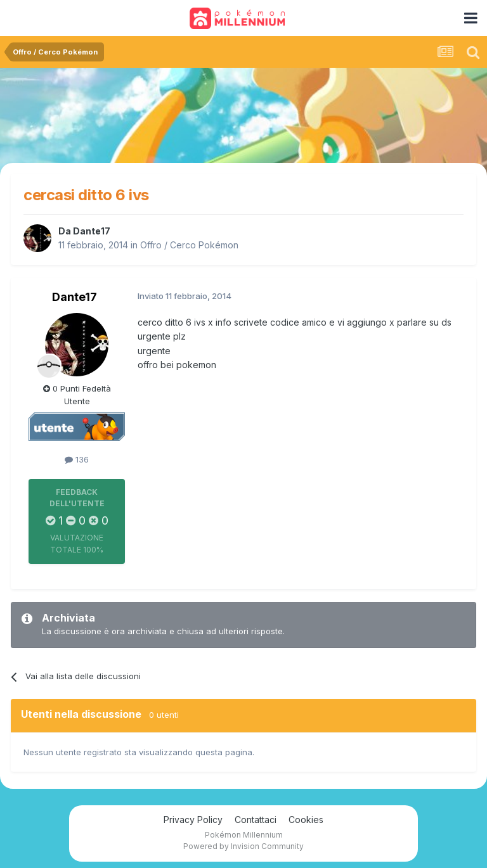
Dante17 (92, 231)
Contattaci (256, 820)
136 (77, 459)
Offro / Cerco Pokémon (189, 245)
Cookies (306, 820)
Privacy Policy (193, 820)
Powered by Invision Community (243, 846)
